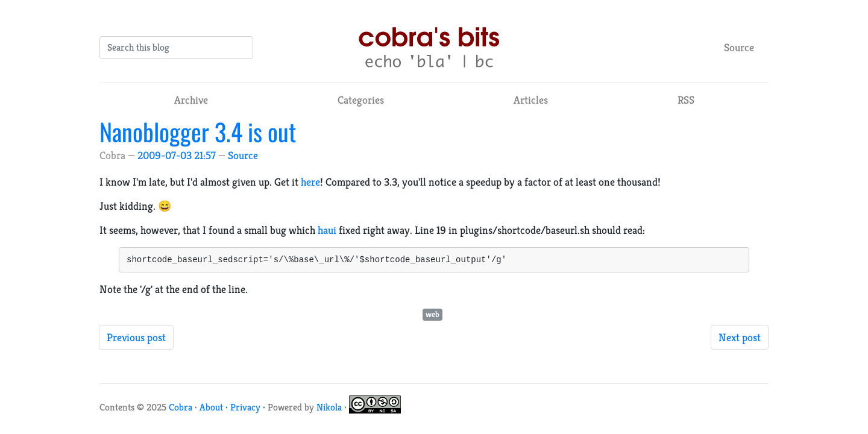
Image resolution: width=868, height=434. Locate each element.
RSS (686, 100)
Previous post (136, 339)
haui (327, 230)
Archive (191, 100)
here (310, 182)
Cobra (181, 409)
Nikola (329, 409)
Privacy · (249, 409)
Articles (531, 100)
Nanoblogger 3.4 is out (198, 131)
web (432, 316)
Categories (361, 100)
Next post (740, 339)
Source (739, 47)
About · (215, 409)
